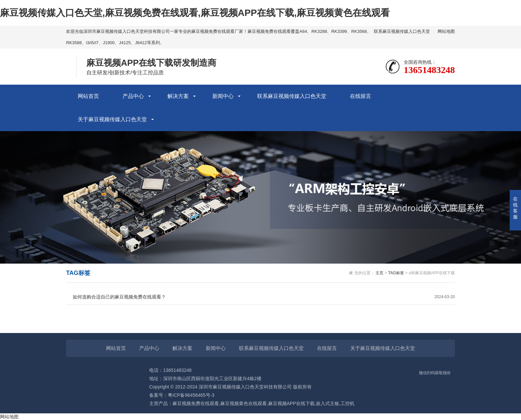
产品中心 (133, 96)
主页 (379, 273)
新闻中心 (223, 96)
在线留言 (361, 96)
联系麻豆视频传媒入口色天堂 (402, 31)
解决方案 (178, 96)
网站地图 (446, 31)
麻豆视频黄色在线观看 (244, 403)
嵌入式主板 (328, 403)
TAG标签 (396, 273)
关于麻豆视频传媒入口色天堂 (112, 119)
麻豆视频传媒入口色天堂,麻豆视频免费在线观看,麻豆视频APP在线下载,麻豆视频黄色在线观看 (195, 13)
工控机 (348, 403)
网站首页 (88, 96)
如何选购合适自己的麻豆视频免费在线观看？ (264, 297)
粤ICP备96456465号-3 (191, 395)
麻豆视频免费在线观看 (196, 403)
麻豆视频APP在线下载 (291, 403)
